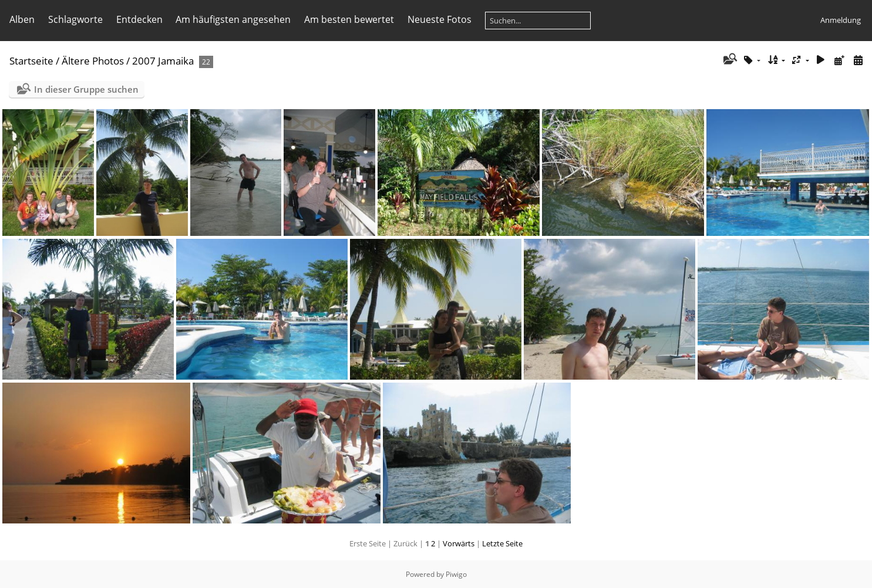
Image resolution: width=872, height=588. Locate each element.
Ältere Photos (93, 61)
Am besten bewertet (349, 19)
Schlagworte (75, 19)
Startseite (31, 61)
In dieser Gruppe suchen (86, 89)
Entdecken (139, 19)
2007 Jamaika (163, 61)
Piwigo (456, 574)
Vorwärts (459, 543)
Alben (22, 19)
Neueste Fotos (440, 19)
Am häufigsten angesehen (233, 19)
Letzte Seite (502, 543)
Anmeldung (841, 20)
